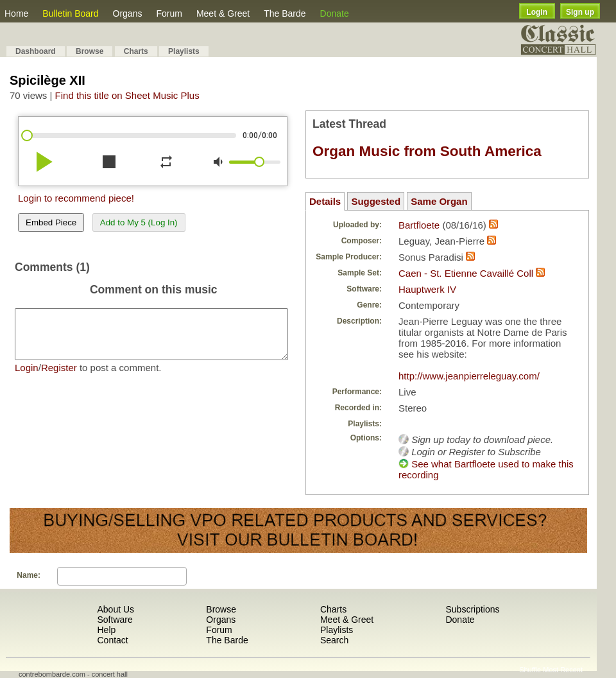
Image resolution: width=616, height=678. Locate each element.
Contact (112, 640)
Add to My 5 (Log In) (139, 222)
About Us (116, 609)
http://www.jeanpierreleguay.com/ (469, 376)
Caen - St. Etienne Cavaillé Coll (466, 273)
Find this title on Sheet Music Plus (127, 95)
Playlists (184, 51)
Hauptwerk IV (427, 289)
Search (334, 640)
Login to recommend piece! (76, 198)
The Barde (285, 13)
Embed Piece (51, 222)
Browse (90, 51)
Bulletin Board (70, 13)
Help (106, 630)
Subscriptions (472, 609)
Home (16, 13)
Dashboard (36, 51)
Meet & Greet (223, 13)
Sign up (580, 12)
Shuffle (530, 670)
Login (537, 12)
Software (115, 620)
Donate (335, 13)
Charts (136, 51)
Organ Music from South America (427, 151)
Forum (169, 13)
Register (59, 377)
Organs (128, 13)
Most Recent (563, 670)
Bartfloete (419, 225)
